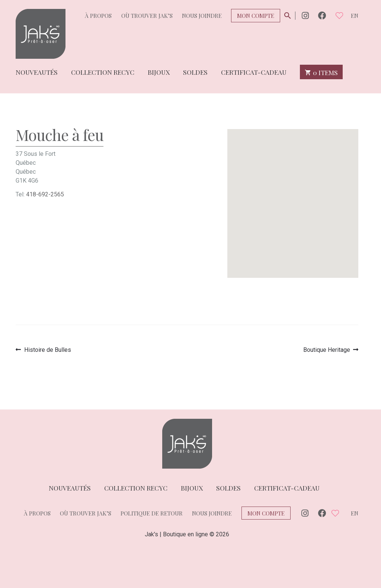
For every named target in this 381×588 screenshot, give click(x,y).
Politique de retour (152, 513)
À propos (98, 16)
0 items (321, 72)
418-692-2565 (45, 194)
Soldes (195, 72)
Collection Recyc (103, 72)
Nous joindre (202, 16)
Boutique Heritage (327, 350)
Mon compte (256, 16)
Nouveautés (37, 72)
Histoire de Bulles (47, 350)
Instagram (305, 15)
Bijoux (159, 72)
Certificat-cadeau (254, 72)
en (355, 16)
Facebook (322, 15)
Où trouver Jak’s (147, 16)
